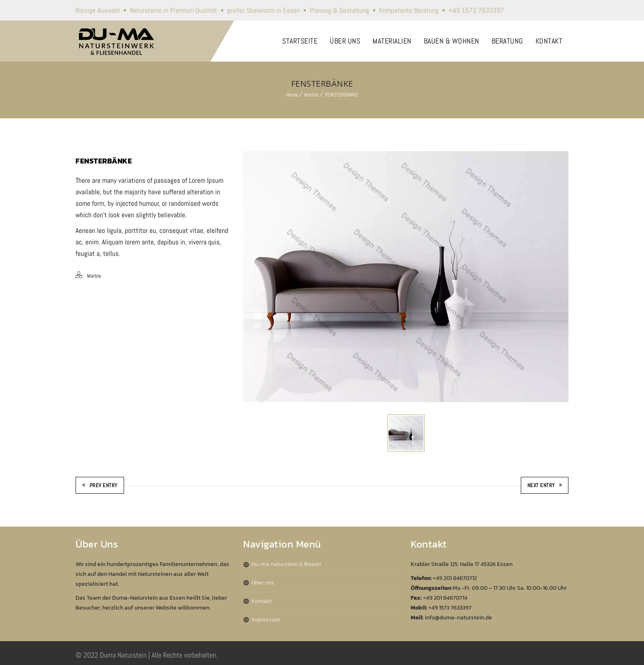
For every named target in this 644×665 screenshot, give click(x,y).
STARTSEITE (300, 41)
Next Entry (545, 485)
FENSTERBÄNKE (342, 95)
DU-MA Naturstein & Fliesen (286, 564)
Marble (311, 95)
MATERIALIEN (392, 41)
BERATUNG (507, 41)
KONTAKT (549, 41)
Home (292, 95)
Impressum (266, 620)
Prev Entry (100, 485)
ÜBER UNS (345, 41)
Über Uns (263, 583)
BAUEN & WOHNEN (452, 41)
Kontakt (262, 601)
